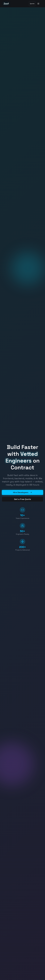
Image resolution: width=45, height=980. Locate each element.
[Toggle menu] (39, 4)
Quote (32, 4)
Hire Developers (23, 492)
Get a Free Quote (22, 499)
